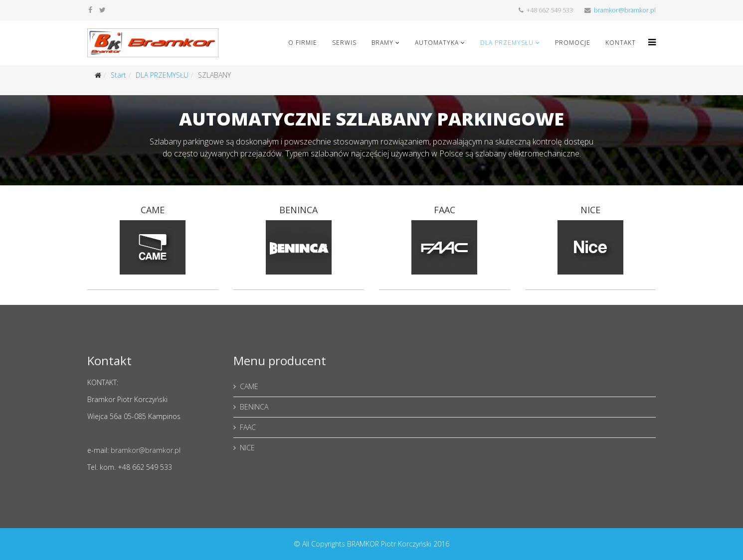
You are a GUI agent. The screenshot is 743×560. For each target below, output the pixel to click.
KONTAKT (621, 43)
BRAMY (382, 43)
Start (118, 75)
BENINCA (254, 407)
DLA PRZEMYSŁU (507, 43)
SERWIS (344, 43)
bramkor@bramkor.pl (625, 10)
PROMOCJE (573, 43)
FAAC (248, 427)
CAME (249, 386)
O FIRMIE (303, 43)
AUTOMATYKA (437, 43)
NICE (247, 448)
